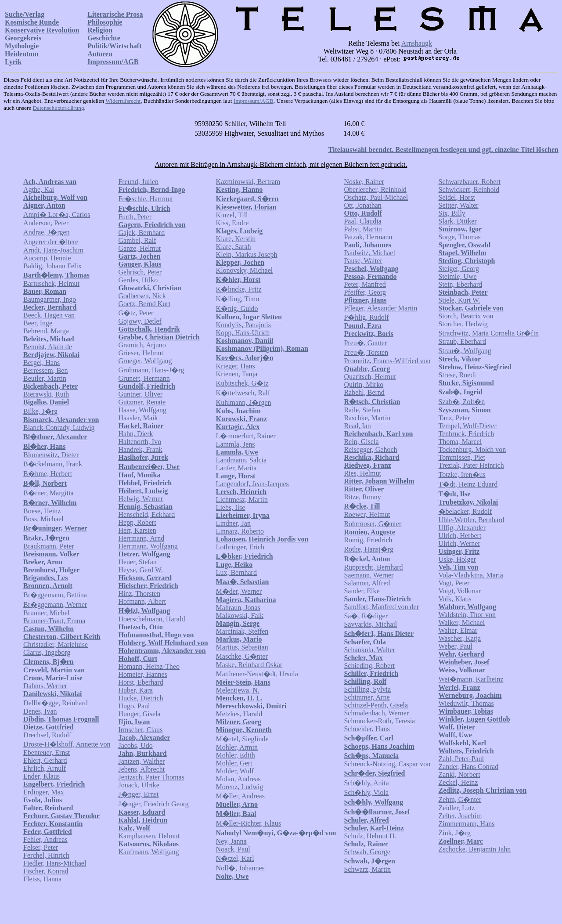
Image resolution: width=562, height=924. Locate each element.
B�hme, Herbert (48, 474)
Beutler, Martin (45, 378)
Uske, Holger (457, 559)
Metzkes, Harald (239, 714)
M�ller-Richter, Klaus (249, 823)
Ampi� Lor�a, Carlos (57, 215)
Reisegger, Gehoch (370, 449)
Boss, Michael (43, 519)
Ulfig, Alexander (462, 528)
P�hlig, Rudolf (366, 317)
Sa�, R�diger (366, 616)
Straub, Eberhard (462, 341)
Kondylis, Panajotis (243, 325)
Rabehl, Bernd (364, 392)
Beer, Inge (38, 323)
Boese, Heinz (42, 511)
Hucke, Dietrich (140, 698)
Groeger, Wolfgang (145, 361)
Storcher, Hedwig (463, 324)
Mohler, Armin (237, 747)
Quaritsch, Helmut (370, 377)
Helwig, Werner (140, 499)
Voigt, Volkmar (460, 591)
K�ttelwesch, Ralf (243, 393)
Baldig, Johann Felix (52, 266)
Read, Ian (357, 426)
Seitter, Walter (459, 205)
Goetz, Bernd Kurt (144, 304)
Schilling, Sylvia (367, 689)
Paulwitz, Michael (369, 253)
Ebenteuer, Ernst (47, 753)
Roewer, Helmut (367, 514)
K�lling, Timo (238, 299)
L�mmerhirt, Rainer (246, 436)
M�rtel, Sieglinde (242, 739)
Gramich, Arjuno (142, 345)
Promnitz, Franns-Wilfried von (387, 361)
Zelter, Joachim (460, 816)
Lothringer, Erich (240, 547)
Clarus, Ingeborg (47, 652)
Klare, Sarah (234, 247)
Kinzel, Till (232, 215)
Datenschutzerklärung (59, 108)
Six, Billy (452, 213)
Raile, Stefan (362, 410)
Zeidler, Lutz (457, 808)
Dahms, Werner (45, 686)
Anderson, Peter (46, 223)
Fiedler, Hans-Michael (55, 863)
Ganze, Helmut (139, 248)
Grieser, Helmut (140, 353)
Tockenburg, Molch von (472, 449)
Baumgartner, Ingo (50, 299)
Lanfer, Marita (236, 468)
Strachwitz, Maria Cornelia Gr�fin (489, 333)
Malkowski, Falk (240, 615)
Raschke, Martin (367, 418)
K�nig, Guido (237, 309)
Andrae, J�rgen (46, 232)
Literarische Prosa (115, 14)
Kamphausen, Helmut (149, 836)
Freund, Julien (138, 182)
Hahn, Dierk (135, 434)
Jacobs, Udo (135, 745)
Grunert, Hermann (144, 378)
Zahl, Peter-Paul (461, 759)
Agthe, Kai (39, 189)
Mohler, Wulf (235, 771)
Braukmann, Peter (49, 546)
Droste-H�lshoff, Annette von (67, 744)
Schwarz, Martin (367, 869)
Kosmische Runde (32, 22)
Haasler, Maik (138, 418)
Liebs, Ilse (231, 507)
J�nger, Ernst (138, 794)
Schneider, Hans (367, 729)
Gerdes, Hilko (138, 280)
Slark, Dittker (458, 221)
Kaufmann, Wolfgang (148, 852)
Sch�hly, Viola (366, 792)
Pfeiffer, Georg (365, 292)
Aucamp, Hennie (47, 258)
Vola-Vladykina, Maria (471, 575)
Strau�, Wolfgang (465, 351)
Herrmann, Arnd (141, 538)
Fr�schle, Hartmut (145, 199)
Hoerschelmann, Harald (151, 619)
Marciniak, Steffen (242, 631)
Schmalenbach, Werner (376, 713)
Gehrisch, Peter (140, 272)
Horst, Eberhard (140, 682)
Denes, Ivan (40, 711)
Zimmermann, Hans (467, 824)
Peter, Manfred (365, 284)
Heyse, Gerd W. (140, 570)
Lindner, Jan (233, 523)
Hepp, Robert (137, 522)
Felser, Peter (41, 847)
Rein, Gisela (361, 442)
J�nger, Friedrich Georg (153, 804)
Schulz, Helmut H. (370, 836)
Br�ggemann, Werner (55, 605)
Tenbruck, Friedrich (467, 434)
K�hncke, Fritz (239, 289)
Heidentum (22, 54)
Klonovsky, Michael (245, 270)
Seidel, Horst (457, 197)
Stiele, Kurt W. (459, 300)
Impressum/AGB (113, 62)
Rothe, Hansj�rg (369, 549)
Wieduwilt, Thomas (466, 703)
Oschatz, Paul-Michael (376, 197)
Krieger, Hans (236, 366)
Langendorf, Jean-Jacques (252, 484)
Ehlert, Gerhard (45, 760)
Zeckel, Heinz (458, 782)
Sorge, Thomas (460, 237)
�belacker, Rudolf (465, 511)
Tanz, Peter (454, 418)
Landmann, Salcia (241, 460)
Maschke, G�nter (242, 656)
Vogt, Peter (454, 583)
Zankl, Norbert (459, 774)
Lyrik (13, 62)
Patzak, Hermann (368, 237)
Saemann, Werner (369, 575)
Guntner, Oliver (140, 394)
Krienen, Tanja (237, 374)
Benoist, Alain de (48, 347)
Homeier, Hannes (142, 674)
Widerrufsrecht (123, 101)
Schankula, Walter (369, 650)
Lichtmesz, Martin (242, 500)
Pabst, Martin (363, 229)
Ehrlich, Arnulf (45, 768)
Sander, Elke (362, 591)
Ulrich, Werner (459, 543)
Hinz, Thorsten (139, 594)
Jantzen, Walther (141, 761)
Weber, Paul (456, 646)
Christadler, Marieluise (56, 644)
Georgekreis (23, 38)
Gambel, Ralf (137, 240)
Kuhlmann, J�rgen (244, 402)
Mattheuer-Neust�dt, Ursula (257, 674)
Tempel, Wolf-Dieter (468, 426)
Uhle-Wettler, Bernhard (472, 520)
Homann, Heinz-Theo (149, 666)
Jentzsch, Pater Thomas (151, 777)
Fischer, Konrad (46, 871)
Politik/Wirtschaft (114, 46)
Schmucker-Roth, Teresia (379, 721)
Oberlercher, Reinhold (375, 189)
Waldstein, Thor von (467, 615)
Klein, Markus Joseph (247, 254)
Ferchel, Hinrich (46, 855)
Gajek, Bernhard (141, 233)
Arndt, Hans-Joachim (53, 250)
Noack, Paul (233, 849)
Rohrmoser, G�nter (373, 524)
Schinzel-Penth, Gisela (376, 705)
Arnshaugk (417, 43)
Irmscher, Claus (140, 730)
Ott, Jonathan (362, 205)
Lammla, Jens (236, 444)
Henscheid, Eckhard (146, 514)
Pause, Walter (363, 261)
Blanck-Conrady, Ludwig (59, 428)
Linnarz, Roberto (240, 531)
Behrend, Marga (46, 331)
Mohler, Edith (236, 755)
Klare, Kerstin (236, 239)
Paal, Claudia (362, 221)
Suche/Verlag (25, 14)
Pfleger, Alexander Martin (380, 308)
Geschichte (104, 38)
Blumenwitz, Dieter (51, 455)
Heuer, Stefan (137, 562)
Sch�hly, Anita (366, 783)
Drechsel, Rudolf (47, 735)
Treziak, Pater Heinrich (471, 465)
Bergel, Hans (41, 363)
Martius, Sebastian (242, 647)
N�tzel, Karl (235, 858)
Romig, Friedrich (368, 540)
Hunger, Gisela (139, 714)
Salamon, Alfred (367, 583)
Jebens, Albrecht (141, 769)
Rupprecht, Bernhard (373, 567)
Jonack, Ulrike (139, 785)
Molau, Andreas (238, 779)
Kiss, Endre (232, 223)
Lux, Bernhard (236, 572)
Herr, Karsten (137, 530)
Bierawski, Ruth (46, 394)
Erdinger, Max (44, 792)
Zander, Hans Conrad (469, 767)
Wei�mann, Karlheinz (471, 679)
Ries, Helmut (362, 473)
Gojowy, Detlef (140, 321)
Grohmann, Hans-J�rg (151, 370)
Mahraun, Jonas (238, 608)
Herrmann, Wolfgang (148, 546)
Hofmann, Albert (142, 601)
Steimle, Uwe (458, 276)
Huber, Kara (135, 690)
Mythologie (22, 46)
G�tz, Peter (136, 313)
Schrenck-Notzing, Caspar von (387, 764)
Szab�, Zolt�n (462, 402)
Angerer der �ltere (51, 242)
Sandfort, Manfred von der (381, 607)
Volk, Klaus (455, 599)
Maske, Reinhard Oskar (249, 665)
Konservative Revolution (42, 30)
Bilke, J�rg (40, 411)
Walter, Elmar (458, 630)
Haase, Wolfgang (142, 410)
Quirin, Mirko (364, 384)
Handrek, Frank (140, 449)
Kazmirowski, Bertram (248, 182)
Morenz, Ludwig (240, 787)
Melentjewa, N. (238, 690)
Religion (100, 30)
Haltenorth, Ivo (140, 442)
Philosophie (105, 22)
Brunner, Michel (46, 613)
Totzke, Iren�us (462, 475)
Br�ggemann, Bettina (55, 595)
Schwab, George (367, 852)
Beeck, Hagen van (49, 315)
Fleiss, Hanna (42, 879)
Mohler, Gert (234, 763)
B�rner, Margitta (49, 493)
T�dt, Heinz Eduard (468, 484)
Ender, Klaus (41, 776)
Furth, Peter (135, 217)
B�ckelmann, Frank (53, 464)
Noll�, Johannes (240, 868)
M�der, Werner (239, 591)
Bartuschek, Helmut (51, 283)
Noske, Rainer (364, 182)
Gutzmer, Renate (142, 402)
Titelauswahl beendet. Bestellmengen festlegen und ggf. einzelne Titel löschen (443, 150)
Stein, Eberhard (461, 284)
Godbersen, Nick (142, 296)
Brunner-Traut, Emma (54, 621)
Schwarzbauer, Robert (470, 182)
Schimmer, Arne (367, 697)
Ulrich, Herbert (460, 536)
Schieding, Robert (369, 666)
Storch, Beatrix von (466, 316)
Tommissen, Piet (462, 457)
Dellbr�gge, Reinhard (56, 703)
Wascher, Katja (460, 638)
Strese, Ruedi (457, 375)
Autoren (100, 54)
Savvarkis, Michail (370, 624)
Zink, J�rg (455, 833)
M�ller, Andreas (240, 796)
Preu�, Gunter (365, 343)
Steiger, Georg (459, 269)
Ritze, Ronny (362, 497)
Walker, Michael (462, 623)
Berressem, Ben (45, 370)
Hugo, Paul (134, 706)
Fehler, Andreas (45, 839)
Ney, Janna (231, 841)
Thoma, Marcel (460, 442)
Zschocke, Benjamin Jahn (475, 849)
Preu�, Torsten (366, 352)
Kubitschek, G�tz (242, 383)
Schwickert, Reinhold (469, 189)
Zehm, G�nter (460, 799)
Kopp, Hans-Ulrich (243, 333)
